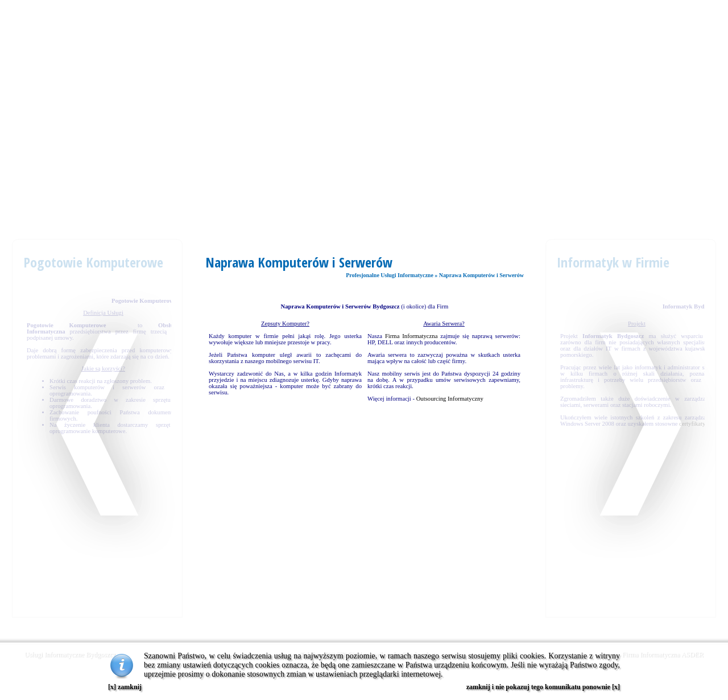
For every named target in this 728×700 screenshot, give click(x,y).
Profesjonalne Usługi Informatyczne (390, 275)
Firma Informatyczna (411, 336)
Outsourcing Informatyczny (450, 399)
